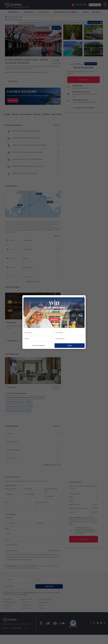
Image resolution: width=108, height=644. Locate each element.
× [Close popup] (84, 296)
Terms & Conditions (38, 346)
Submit (70, 346)
